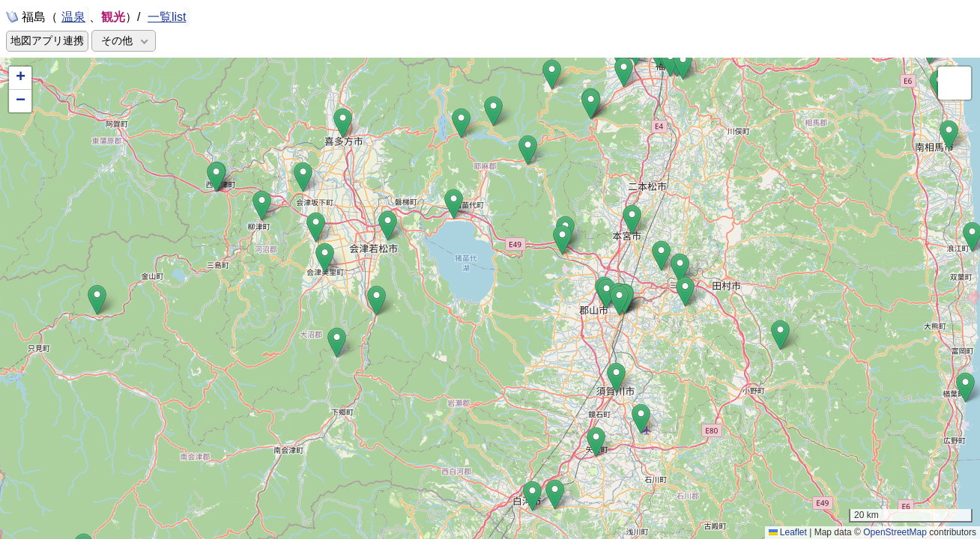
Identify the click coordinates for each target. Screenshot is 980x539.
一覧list (167, 17)
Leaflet (788, 532)
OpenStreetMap (895, 532)
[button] (591, 104)
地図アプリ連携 (47, 41)
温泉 (73, 16)
